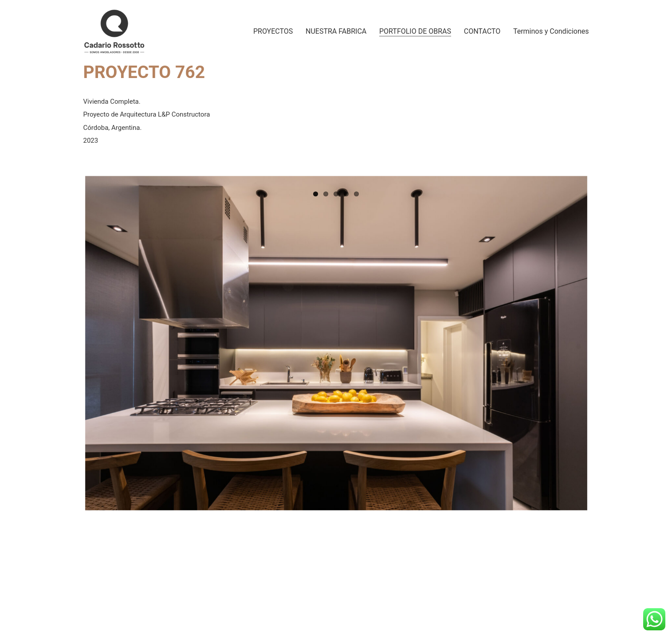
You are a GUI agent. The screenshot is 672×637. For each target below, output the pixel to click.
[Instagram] (532, 615)
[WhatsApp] (573, 615)
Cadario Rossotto (166, 617)
